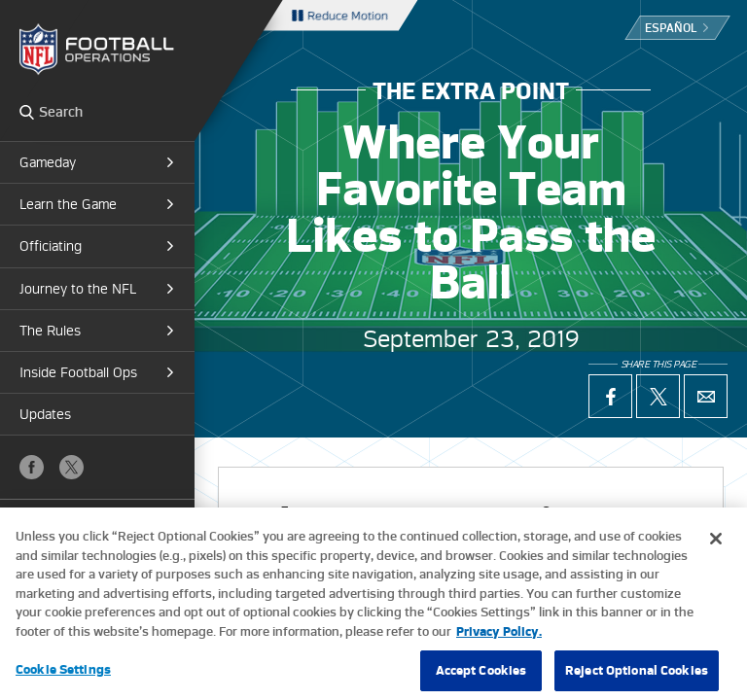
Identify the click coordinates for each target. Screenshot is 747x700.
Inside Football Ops (78, 372)
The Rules (50, 331)
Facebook (32, 467)
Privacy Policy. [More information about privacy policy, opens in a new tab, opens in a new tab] (499, 641)
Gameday (48, 162)
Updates (45, 414)
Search (27, 112)
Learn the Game (68, 204)
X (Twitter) (71, 467)
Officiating (51, 246)
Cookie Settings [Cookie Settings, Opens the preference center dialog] (63, 679)
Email (706, 396)
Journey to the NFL (78, 289)
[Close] (716, 548)
